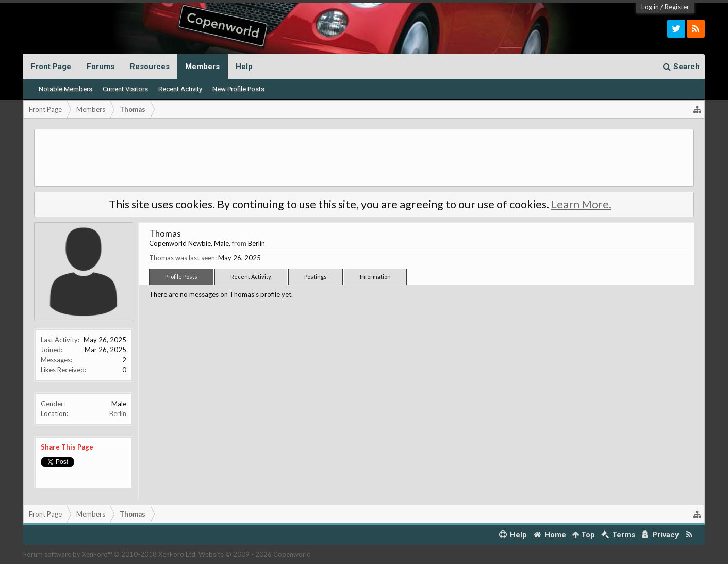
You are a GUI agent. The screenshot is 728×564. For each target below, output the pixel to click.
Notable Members (65, 89)
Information (375, 277)
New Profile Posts (238, 89)
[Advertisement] (364, 158)
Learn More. (581, 204)
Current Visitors (125, 89)
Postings (316, 277)
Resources (150, 67)
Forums (101, 67)
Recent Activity (180, 89)
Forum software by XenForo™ (110, 554)
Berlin (118, 413)
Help (244, 67)
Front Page (51, 67)
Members (202, 67)
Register (677, 7)
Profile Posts (181, 277)
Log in (650, 7)
